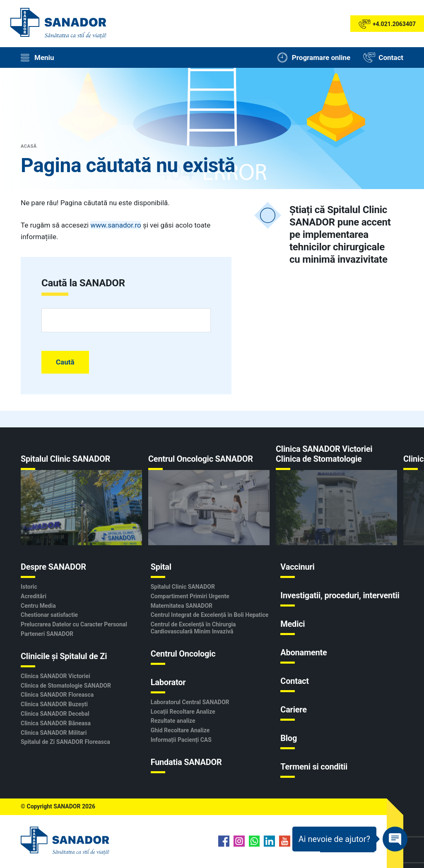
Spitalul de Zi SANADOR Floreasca (65, 742)
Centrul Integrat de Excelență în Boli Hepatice (210, 615)
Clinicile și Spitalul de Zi (64, 656)
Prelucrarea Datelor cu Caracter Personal (74, 624)
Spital (161, 567)
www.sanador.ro (116, 225)
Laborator (168, 682)
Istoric (29, 587)
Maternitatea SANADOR (182, 606)
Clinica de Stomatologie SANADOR (66, 686)
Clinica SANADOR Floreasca (57, 695)
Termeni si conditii (314, 767)
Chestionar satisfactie (49, 615)
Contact (295, 681)
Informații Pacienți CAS (181, 740)
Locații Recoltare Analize (183, 712)
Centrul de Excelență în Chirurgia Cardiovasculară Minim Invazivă (193, 628)
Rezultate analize (173, 721)
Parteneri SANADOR (47, 634)
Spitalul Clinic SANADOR (183, 587)
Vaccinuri (297, 567)
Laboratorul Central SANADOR (190, 702)
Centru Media (38, 606)
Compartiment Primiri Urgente (190, 596)
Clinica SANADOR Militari (54, 733)
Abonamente (304, 652)
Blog (289, 738)
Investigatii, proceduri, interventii (340, 595)
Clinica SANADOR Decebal (55, 714)
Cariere (293, 710)
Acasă (29, 146)
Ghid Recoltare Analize (180, 730)
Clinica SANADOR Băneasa (56, 723)
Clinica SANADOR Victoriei (55, 676)
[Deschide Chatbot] (350, 839)
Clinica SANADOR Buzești (54, 704)
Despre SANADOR (53, 567)
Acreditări (34, 596)
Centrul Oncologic (183, 654)
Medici (293, 624)
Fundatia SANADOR (186, 762)
